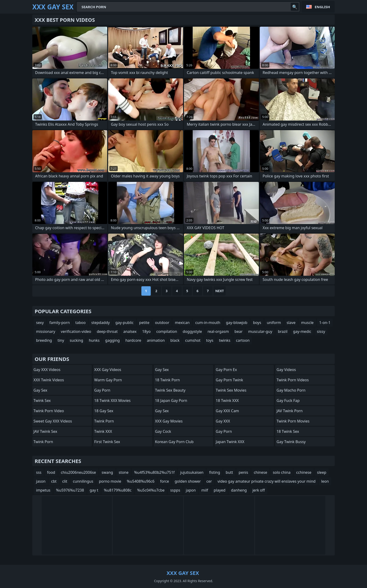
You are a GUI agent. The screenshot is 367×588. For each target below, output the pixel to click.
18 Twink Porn (167, 380)
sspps (175, 490)
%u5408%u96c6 (141, 481)
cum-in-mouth (208, 323)
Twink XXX (103, 431)
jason (41, 481)
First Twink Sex (107, 442)
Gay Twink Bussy (291, 442)
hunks (94, 340)
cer (209, 481)
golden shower (188, 481)
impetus (43, 490)
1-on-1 (325, 323)
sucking (77, 340)
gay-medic (302, 331)
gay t (94, 490)
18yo (147, 331)
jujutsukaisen (192, 472)
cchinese (304, 472)
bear (239, 331)
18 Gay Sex (104, 411)
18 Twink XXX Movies (112, 401)
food (51, 472)
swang (107, 472)
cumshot (193, 340)
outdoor (162, 323)
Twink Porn (43, 442)
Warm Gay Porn (108, 380)
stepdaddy (101, 323)
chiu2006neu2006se (78, 472)
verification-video (76, 331)
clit (65, 481)
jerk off (259, 490)
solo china (282, 472)
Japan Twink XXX (230, 442)
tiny (61, 340)
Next (220, 291)
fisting (215, 472)
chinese (260, 472)
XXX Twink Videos (49, 380)
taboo (81, 323)
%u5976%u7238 (70, 490)
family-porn (60, 323)
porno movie (110, 481)
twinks (225, 340)
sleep (322, 472)
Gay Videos (286, 370)
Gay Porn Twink (229, 380)
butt (229, 472)
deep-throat (107, 331)
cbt (54, 481)
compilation (167, 331)
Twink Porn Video (49, 411)
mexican (182, 323)
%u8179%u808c (118, 490)
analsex (130, 331)
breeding (44, 340)
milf (205, 490)
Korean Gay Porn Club (174, 442)
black (175, 340)
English (322, 7)
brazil (283, 331)
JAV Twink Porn (289, 411)
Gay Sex (40, 390)
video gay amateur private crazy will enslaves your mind (266, 481)
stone (124, 472)
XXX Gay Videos (108, 370)
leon (325, 481)
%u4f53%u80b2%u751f (154, 472)
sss (39, 472)
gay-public (125, 323)
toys (210, 340)
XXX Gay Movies (169, 421)
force (165, 481)
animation (156, 340)
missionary (46, 331)
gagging (112, 340)
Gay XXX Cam (227, 411)
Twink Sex (42, 401)
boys (257, 323)
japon (191, 490)
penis (244, 472)
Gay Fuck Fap (288, 401)
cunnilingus (83, 481)
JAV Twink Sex (45, 431)
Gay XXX (223, 421)
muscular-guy (260, 331)
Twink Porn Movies (293, 421)
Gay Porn (102, 390)
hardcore (133, 340)
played (220, 490)
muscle (307, 323)
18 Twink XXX (227, 401)
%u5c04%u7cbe (151, 490)
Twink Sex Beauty (170, 390)
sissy (321, 331)
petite (144, 323)
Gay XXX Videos (47, 370)
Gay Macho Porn (291, 390)
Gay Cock (163, 431)
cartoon (243, 340)
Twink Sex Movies (231, 390)
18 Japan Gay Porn (171, 401)
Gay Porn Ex (226, 370)
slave (291, 323)
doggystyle (192, 331)
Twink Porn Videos (293, 380)
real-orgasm (218, 331)
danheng (239, 490)
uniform (274, 323)
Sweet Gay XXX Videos (53, 421)
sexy (40, 323)
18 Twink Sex (288, 431)
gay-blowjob (237, 323)
